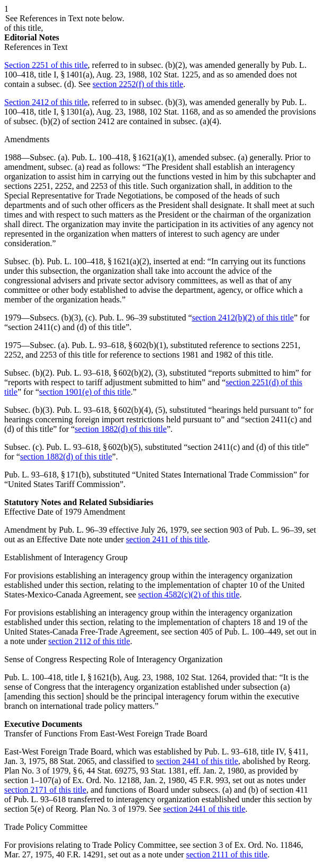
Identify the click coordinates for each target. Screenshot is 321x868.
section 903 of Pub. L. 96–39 (253, 530)
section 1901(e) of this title (85, 392)
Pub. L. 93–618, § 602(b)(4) (104, 410)
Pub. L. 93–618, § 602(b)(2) (104, 373)
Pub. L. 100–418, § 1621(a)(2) (98, 261)
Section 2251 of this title (46, 65)
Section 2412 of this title (46, 102)
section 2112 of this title (89, 641)
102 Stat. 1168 (173, 112)
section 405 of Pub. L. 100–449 (227, 632)
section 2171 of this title (45, 790)
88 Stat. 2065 (72, 761)
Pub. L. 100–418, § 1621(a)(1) (123, 157)
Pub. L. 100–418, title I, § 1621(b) (62, 677)
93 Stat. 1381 (163, 771)
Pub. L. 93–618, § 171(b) (46, 475)
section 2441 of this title (197, 761)
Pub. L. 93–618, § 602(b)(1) (119, 345)
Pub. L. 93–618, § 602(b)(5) (93, 447)
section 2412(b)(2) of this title (243, 318)
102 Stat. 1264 (201, 677)
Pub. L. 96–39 (123, 318)
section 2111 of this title (227, 854)
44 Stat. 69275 (111, 771)
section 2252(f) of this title (138, 84)
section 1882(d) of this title (121, 429)
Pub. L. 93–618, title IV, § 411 (255, 752)
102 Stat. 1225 (174, 75)
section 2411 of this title (167, 539)
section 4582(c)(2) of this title (189, 594)
